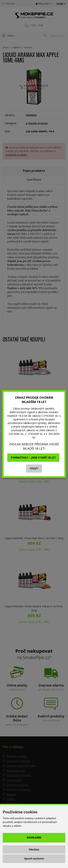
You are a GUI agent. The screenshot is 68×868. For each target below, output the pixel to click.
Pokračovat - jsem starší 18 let (33, 458)
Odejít (34, 468)
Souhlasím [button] (34, 838)
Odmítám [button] (34, 850)
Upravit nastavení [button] (34, 859)
